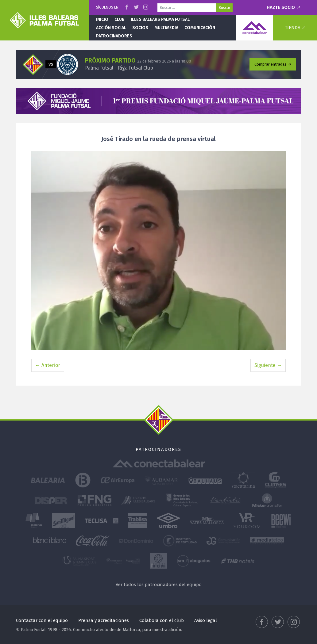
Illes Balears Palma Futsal (160, 19)
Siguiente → (268, 365)
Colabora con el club (162, 620)
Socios (140, 28)
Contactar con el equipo (42, 620)
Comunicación (200, 28)
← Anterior (48, 365)
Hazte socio (281, 7)
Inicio (102, 19)
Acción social (111, 28)
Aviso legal (206, 620)
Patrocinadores (114, 36)
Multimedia (166, 28)
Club (120, 19)
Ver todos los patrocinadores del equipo (159, 585)
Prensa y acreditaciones (104, 620)
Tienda (293, 28)
